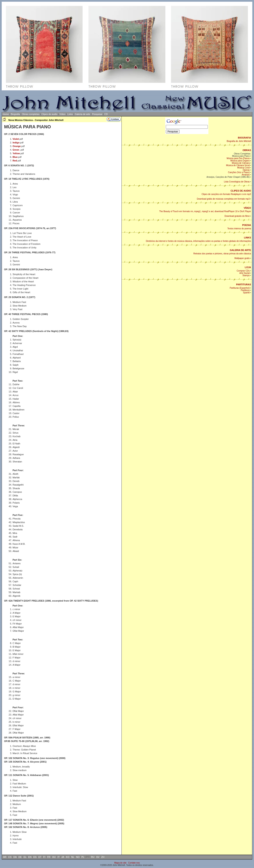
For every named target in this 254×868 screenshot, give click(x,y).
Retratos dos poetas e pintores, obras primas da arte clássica (222, 254)
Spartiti (246, 293)
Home (5, 114)
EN (30, 857)
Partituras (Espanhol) (240, 288)
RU (93, 857)
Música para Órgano (240, 161)
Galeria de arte (82, 114)
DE (20, 857)
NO (78, 857)
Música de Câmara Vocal (238, 165)
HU (54, 857)
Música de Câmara (241, 163)
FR (49, 857)
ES (35, 857)
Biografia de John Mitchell (239, 141)
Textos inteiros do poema (239, 229)
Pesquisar (97, 114)
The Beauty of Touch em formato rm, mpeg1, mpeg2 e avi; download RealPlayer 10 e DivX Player (205, 211)
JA (63, 857)
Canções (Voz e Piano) (239, 172)
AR (5, 857)
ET (40, 857)
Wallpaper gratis (242, 258)
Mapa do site (120, 863)
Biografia (15, 114)
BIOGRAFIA (244, 138)
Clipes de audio (49, 114)
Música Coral (243, 168)
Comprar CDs (243, 271)
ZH (103, 857)
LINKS (248, 238)
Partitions (245, 290)
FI (44, 857)
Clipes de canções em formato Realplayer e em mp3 (226, 194)
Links (70, 114)
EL (25, 857)
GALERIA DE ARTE (240, 250)
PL (83, 857)
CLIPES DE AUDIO (241, 191)
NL (73, 857)
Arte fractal (244, 273)
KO (68, 857)
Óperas (246, 170)
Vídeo (62, 114)
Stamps (246, 275)
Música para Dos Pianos (238, 158)
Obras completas (31, 114)
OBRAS (247, 150)
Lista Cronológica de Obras (237, 182)
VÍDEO (247, 208)
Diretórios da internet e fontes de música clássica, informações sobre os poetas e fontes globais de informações (198, 241)
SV (98, 857)
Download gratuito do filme (237, 216)
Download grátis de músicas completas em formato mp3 (223, 199)
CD (106, 114)
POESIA (247, 225)
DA (15, 857)
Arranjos (246, 175)
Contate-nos (134, 863)
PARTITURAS (244, 284)
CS (10, 857)
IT (59, 857)
